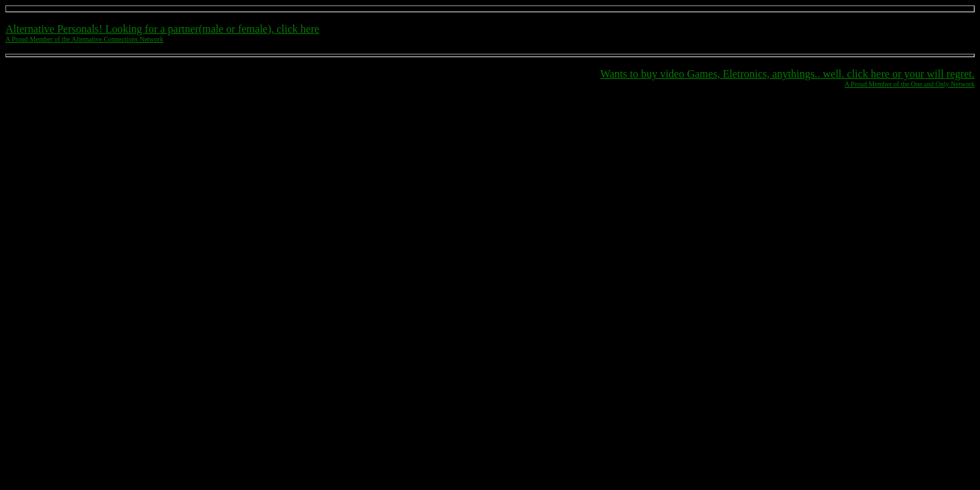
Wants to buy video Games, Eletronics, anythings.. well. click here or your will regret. (787, 74)
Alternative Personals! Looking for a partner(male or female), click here (162, 29)
